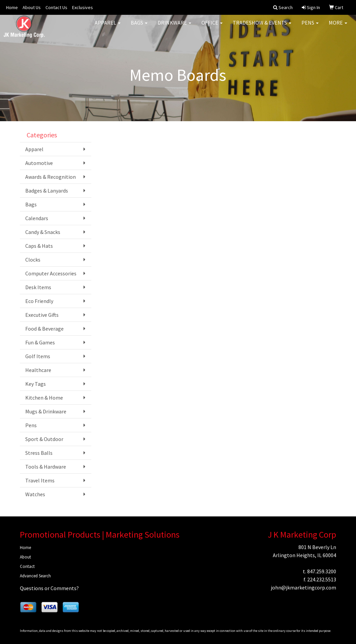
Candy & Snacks (43, 232)
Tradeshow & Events (262, 27)
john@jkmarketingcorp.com (303, 587)
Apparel (108, 27)
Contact (27, 566)
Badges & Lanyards (47, 191)
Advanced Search (35, 576)
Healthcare (38, 370)
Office (212, 27)
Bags (139, 27)
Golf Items (38, 356)
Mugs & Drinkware (46, 411)
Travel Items (40, 480)
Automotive (39, 163)
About (25, 557)
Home (12, 7)
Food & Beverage (44, 329)
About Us (32, 7)
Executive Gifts (42, 315)
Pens (310, 27)
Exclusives (83, 7)
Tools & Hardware (46, 467)
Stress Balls (39, 453)
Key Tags (36, 384)
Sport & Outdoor (44, 439)
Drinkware (174, 27)
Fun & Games (40, 342)
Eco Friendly (39, 301)
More (338, 27)
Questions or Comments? (49, 588)
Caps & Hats (39, 246)
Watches (35, 494)
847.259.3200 (322, 571)
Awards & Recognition (51, 177)
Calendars (37, 218)
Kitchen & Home (44, 398)
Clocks (33, 260)
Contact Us (56, 7)
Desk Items (38, 287)
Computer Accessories (51, 273)
